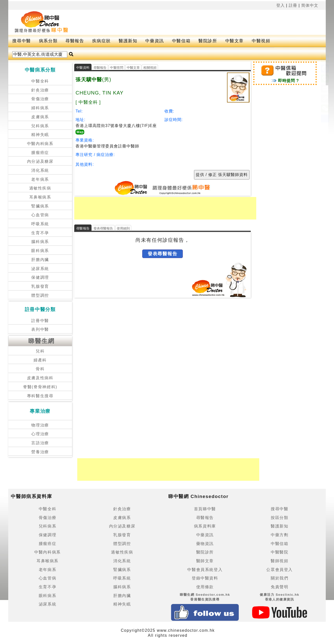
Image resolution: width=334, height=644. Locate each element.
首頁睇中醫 (205, 509)
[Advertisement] (190, 22)
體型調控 (40, 295)
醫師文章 (205, 561)
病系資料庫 (205, 526)
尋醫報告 (75, 41)
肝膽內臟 (40, 260)
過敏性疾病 (40, 188)
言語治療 (40, 443)
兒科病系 (40, 126)
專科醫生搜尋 (40, 396)
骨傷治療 (40, 99)
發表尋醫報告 (103, 228)
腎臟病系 (40, 206)
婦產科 (40, 360)
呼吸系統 (40, 224)
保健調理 (40, 277)
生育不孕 (40, 233)
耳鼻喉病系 (40, 197)
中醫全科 (40, 81)
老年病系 (40, 179)
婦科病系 (40, 108)
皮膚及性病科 (40, 378)
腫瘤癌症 (40, 153)
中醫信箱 (181, 41)
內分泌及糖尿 (40, 161)
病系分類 (48, 41)
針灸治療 (40, 90)
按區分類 (279, 518)
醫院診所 (208, 41)
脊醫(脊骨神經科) (40, 387)
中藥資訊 (154, 41)
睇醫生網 (41, 341)
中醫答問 (117, 68)
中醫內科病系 (40, 144)
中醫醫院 (279, 552)
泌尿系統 (40, 269)
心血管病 (40, 215)
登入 (280, 5)
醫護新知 (128, 41)
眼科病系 (40, 251)
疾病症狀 (101, 41)
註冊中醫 (40, 321)
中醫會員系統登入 (205, 570)
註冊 (293, 5)
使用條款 (205, 587)
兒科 (40, 351)
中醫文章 (234, 41)
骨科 (40, 369)
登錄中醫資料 (205, 578)
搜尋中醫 (21, 41)
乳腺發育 (40, 286)
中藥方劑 (279, 535)
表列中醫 (40, 329)
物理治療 (40, 425)
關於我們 (279, 578)
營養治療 (40, 452)
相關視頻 (150, 68)
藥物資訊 (205, 544)
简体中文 (310, 5)
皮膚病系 (40, 117)
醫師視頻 (279, 561)
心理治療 (40, 434)
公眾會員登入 (279, 570)
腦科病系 (40, 242)
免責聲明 (279, 587)
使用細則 (123, 228)
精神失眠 (40, 135)
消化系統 (40, 170)
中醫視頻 (261, 41)
